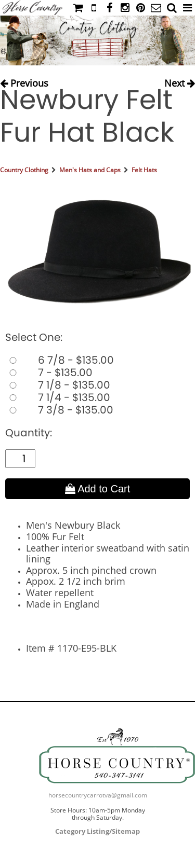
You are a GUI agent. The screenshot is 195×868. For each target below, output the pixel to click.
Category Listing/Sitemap (97, 831)
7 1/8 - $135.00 (58, 385)
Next (180, 81)
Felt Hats (144, 170)
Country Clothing (24, 170)
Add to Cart (98, 489)
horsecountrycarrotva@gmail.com (98, 795)
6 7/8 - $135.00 (60, 360)
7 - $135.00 (49, 373)
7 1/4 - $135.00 (58, 397)
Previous (24, 81)
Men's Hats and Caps (90, 170)
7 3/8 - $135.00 (59, 410)
